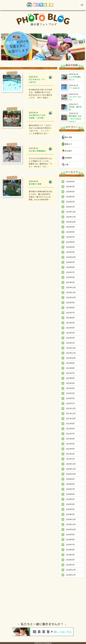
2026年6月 (70, 182)
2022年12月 (71, 348)
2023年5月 (70, 323)
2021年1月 (70, 459)
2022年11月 (71, 353)
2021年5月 (70, 444)
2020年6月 (70, 494)
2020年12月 (71, 464)
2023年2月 (70, 338)
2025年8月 (70, 232)
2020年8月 (70, 484)
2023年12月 (71, 287)
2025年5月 (70, 247)
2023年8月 (70, 308)
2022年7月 (70, 373)
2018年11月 (71, 575)
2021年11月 (71, 413)
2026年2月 (70, 202)
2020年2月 (70, 509)
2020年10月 (71, 474)
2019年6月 (70, 550)
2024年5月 (70, 282)
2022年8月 (70, 368)
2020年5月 (70, 499)
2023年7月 (70, 313)
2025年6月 (70, 242)
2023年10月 (71, 298)
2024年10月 (71, 257)
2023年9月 (70, 303)
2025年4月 (70, 252)
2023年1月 (70, 343)
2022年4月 (70, 388)
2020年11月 (71, 469)
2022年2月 (70, 398)
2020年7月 (70, 489)
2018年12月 (71, 570)
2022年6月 (70, 378)
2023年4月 (70, 328)
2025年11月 (71, 217)
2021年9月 (70, 424)
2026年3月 (70, 197)
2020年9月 (70, 479)
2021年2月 (70, 454)
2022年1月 (70, 403)
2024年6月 (70, 277)
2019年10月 (71, 529)
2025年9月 (70, 227)
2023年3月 (70, 333)
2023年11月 (71, 292)
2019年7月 (70, 545)
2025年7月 (70, 237)
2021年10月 (71, 419)
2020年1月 (70, 514)
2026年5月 (70, 187)
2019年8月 (70, 540)
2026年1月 (70, 207)
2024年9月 (70, 262)
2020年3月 (70, 504)
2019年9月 (70, 535)
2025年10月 (71, 222)
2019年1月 (70, 565)
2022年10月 (71, 358)
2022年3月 (70, 393)
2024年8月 (70, 267)
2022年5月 (70, 383)
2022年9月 (70, 363)
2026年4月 (70, 192)
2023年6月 (70, 318)
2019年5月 (70, 555)
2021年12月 (71, 408)
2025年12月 (71, 212)
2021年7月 (70, 434)
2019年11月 (71, 524)
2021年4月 (70, 449)
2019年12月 (71, 519)
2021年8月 (70, 429)
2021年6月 (70, 439)
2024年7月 (70, 272)
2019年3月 (70, 560)
